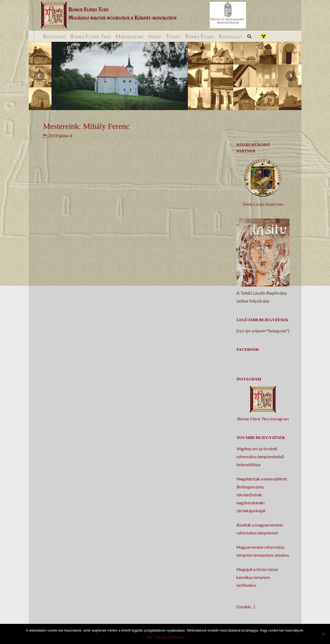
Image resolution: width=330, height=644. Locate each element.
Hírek (155, 36)
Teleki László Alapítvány (263, 204)
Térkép (173, 36)
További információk (170, 637)
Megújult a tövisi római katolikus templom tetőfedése (257, 577)
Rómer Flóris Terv (91, 36)
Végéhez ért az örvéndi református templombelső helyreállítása (260, 457)
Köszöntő (54, 36)
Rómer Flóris (200, 36)
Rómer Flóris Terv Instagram (263, 419)
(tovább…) (246, 607)
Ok (150, 637)
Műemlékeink (130, 36)
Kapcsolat (231, 36)
